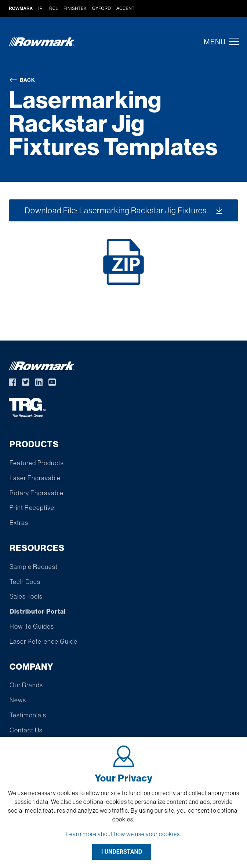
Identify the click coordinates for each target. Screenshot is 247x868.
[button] (232, 41)
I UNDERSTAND (122, 852)
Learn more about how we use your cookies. (123, 834)
